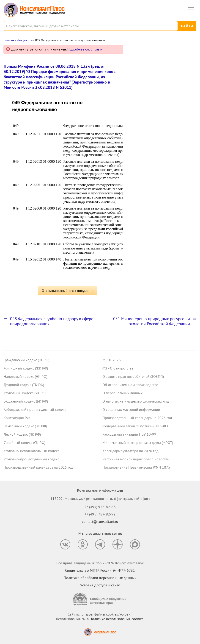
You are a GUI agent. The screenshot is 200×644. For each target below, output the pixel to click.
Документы (25, 40)
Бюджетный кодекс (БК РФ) (26, 401)
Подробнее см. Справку (85, 49)
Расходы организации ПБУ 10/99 (129, 434)
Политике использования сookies (116, 619)
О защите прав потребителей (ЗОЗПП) (133, 376)
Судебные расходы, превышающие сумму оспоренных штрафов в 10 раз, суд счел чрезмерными (161, 97)
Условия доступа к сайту (100, 585)
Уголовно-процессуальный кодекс (31, 459)
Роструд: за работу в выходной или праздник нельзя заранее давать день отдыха (161, 72)
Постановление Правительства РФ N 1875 (136, 467)
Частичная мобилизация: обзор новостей (136, 459)
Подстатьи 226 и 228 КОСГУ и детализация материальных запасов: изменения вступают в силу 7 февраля (162, 142)
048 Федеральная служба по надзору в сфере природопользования (52, 321)
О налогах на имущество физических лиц (136, 401)
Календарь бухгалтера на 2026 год (130, 451)
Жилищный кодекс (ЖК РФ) (26, 368)
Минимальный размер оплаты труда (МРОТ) (138, 442)
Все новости (142, 157)
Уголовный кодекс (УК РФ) (25, 393)
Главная (9, 40)
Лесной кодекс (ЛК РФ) (22, 434)
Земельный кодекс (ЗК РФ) (25, 426)
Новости (148, 51)
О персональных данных (122, 393)
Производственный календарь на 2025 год (38, 467)
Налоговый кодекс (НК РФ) (25, 376)
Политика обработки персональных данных (100, 578)
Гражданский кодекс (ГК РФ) (26, 360)
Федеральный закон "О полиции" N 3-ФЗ (135, 426)
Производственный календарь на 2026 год (137, 418)
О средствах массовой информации (131, 409)
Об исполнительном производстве (130, 385)
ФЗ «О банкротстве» (119, 368)
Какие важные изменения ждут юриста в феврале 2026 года (162, 120)
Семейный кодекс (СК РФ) (24, 442)
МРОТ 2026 (112, 360)
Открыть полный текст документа (68, 291)
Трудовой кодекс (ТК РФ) (24, 385)
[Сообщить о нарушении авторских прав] (100, 599)
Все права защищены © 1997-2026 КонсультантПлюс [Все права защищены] (100, 563)
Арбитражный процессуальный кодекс (35, 409)
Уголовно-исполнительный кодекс (32, 451)
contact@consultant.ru (100, 521)
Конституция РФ (17, 418)
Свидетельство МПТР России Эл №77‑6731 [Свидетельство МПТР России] (100, 570)
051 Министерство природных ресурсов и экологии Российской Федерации (152, 321)
